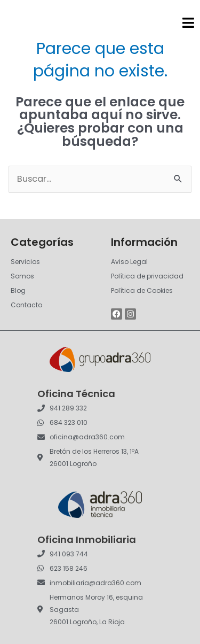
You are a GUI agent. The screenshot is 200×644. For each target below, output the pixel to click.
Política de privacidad (147, 276)
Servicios (25, 262)
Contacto (26, 305)
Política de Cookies (142, 290)
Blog (18, 290)
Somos (22, 276)
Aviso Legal (129, 262)
